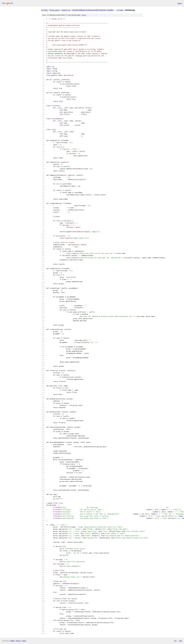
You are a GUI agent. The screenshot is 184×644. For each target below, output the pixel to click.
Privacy (18, 641)
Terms (24, 641)
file (84, 15)
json (180, 641)
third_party (54, 10)
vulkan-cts (66, 10)
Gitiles (12, 641)
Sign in (180, 3)
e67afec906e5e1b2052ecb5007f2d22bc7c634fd (93, 10)
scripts (120, 10)
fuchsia (44, 10)
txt (175, 641)
